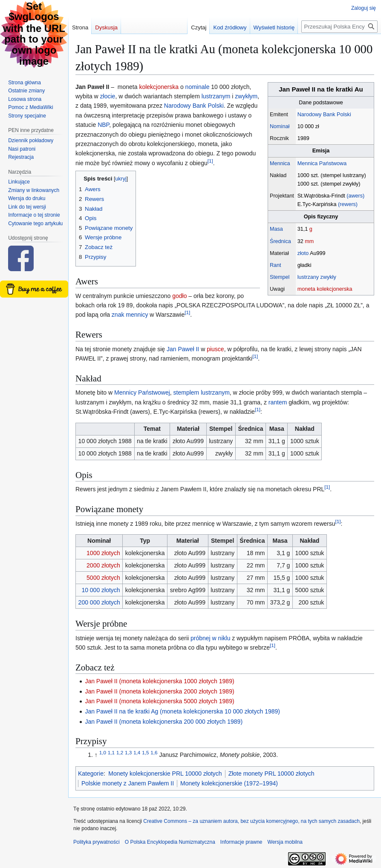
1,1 (111, 753)
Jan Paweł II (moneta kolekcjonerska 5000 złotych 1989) (159, 701)
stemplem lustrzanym (202, 392)
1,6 (154, 753)
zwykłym (246, 96)
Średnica (280, 241)
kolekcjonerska (159, 87)
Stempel (280, 277)
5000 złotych (103, 578)
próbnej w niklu (210, 638)
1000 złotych (103, 553)
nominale (198, 87)
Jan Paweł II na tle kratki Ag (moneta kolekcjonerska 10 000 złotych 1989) (182, 711)
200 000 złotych (99, 602)
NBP (103, 125)
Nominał (280, 126)
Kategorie (91, 773)
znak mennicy (130, 315)
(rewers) (348, 204)
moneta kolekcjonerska (325, 289)
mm (309, 241)
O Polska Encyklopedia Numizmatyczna (170, 842)
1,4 (137, 753)
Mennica (280, 163)
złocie (108, 96)
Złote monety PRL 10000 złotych (271, 773)
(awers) (355, 196)
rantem (278, 402)
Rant (276, 265)
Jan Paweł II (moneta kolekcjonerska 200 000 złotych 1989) (164, 722)
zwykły (328, 277)
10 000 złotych (101, 590)
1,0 (103, 753)
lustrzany (308, 277)
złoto (303, 253)
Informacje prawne (241, 842)
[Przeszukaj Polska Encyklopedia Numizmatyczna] (339, 27)
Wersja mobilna (285, 842)
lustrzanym (216, 96)
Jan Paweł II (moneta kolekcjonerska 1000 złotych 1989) (159, 681)
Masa (276, 229)
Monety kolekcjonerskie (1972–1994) (229, 783)
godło (179, 296)
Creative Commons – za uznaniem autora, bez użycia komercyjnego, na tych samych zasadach (251, 821)
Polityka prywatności (97, 842)
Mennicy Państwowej (142, 392)
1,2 (120, 753)
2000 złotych (103, 565)
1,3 (128, 753)
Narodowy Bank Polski (324, 115)
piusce (215, 349)
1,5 (145, 753)
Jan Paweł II (183, 349)
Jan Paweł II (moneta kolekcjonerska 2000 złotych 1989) (159, 691)
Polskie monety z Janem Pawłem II (128, 783)
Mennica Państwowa (322, 163)
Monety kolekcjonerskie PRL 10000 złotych (165, 773)
